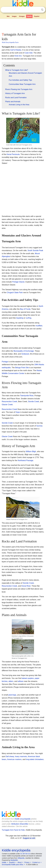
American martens (14, 759)
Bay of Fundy (25, 309)
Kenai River (26, 586)
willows (21, 681)
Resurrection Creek (9, 402)
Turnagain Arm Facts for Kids (13, 830)
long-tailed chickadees (35, 759)
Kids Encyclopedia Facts (10, 42)
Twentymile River (27, 396)
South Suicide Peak (35, 250)
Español (37, 16)
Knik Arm (18, 56)
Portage (5, 362)
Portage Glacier (18, 282)
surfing (29, 318)
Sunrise (39, 426)
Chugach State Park (15, 292)
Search (42, 10)
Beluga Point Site (22, 368)
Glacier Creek (7, 405)
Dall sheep (10, 756)
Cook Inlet (29, 53)
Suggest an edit (29, 838)
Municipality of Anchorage (24, 351)
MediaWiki (14, 860)
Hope (18, 412)
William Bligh (31, 451)
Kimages (22, 16)
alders (11, 681)
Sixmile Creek (34, 402)
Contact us (36, 862)
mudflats (39, 326)
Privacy (27, 862)
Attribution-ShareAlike (20, 824)
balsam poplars (28, 678)
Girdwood (25, 354)
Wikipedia (21, 858)
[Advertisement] (23, 25)
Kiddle (4, 862)
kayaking (20, 318)
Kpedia (29, 16)
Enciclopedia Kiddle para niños (12, 865)
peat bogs (12, 695)
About (20, 862)
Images (14, 16)
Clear (38, 10)
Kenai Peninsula (13, 154)
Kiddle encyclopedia (23, 819)
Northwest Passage (25, 460)
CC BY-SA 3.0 (25, 854)
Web (8, 16)
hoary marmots (21, 756)
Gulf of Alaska (16, 50)
